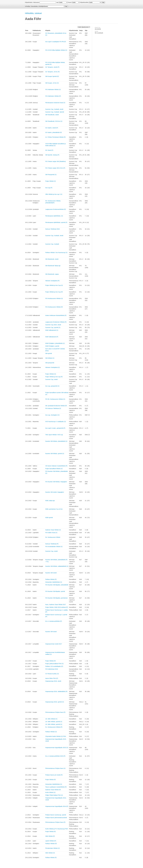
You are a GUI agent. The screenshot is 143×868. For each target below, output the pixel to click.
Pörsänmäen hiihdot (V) (53, 848)
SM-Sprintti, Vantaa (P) (52, 155)
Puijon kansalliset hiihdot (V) (54, 469)
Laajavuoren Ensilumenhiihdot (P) (56, 209)
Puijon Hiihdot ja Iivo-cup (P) (54, 377)
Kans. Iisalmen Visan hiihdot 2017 (56, 604)
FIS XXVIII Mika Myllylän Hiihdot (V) (56, 50)
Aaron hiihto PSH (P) (52, 678)
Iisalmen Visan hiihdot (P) (53, 790)
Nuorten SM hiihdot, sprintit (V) (55, 454)
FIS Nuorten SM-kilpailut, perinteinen (56, 598)
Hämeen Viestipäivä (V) (52, 367)
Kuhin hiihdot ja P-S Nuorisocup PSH (57, 829)
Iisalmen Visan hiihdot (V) (53, 530)
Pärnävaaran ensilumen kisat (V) (55, 103)
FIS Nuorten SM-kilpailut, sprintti (55, 591)
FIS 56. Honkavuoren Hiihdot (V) (55, 399)
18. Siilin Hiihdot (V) (51, 719)
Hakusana (36, 2)
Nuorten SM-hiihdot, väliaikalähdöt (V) (57, 566)
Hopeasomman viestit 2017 (54, 644)
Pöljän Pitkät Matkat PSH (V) (54, 795)
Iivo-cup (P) (49, 188)
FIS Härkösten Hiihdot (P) (53, 96)
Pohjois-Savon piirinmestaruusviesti (56, 818)
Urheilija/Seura (43, 6)
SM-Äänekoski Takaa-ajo (53, 266)
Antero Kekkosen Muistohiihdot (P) (56, 315)
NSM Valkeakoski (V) (52, 330)
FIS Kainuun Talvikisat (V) (53, 408)
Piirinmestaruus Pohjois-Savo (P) (55, 712)
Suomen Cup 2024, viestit (53, 325)
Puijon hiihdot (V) (51, 181)
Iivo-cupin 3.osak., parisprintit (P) (55, 428)
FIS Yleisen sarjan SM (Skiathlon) (56, 161)
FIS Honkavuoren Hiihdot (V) (54, 298)
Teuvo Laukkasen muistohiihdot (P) (56, 787)
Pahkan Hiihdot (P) (51, 844)
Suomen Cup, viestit (51, 379)
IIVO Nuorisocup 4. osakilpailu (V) (56, 422)
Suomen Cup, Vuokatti (52, 244)
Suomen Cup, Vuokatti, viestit (54, 109)
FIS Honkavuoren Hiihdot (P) (54, 307)
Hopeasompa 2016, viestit (53, 681)
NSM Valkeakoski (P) (52, 337)
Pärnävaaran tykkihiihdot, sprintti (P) (56, 222)
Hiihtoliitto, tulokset (33, 13)
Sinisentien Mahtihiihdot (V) (54, 582)
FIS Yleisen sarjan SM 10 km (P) (55, 168)
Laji (57, 2)
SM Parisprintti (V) (51, 175)
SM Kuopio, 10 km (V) (52, 83)
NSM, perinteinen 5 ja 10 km (54, 509)
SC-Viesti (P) (49, 150)
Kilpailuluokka (84, 2)
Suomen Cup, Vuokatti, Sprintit (55, 112)
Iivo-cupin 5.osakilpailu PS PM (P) (56, 42)
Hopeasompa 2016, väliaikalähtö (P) (56, 691)
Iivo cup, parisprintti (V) (52, 386)
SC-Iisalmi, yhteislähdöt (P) (54, 132)
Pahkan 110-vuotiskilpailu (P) (54, 666)
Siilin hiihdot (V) (50, 853)
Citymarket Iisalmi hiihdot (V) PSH (56, 736)
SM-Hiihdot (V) (50, 358)
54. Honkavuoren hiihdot (53, 537)
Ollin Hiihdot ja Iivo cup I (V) (54, 194)
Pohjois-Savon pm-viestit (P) (54, 775)
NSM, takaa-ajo (50, 501)
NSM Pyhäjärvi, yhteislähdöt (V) (55, 343)
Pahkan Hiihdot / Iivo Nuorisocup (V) (56, 252)
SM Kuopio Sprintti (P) (52, 76)
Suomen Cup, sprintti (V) (53, 327)
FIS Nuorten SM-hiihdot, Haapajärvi (56, 482)
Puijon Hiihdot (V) (51, 374)
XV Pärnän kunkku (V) (52, 674)
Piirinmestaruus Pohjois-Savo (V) (55, 768)
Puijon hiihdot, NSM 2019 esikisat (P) (57, 607)
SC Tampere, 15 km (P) (52, 72)
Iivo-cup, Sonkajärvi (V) (52, 415)
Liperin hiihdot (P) (51, 841)
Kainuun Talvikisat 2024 (52, 229)
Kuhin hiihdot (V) (50, 792)
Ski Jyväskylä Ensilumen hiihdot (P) (56, 406)
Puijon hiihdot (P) (51, 661)
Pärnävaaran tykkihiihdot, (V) (54, 216)
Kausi (70, 2)
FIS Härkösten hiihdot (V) (53, 89)
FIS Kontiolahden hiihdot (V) (54, 546)
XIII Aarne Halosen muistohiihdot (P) (56, 466)
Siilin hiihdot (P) (50, 836)
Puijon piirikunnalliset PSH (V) (54, 664)
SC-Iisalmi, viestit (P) (52, 128)
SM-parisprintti (50, 363)
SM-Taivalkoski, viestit (52, 115)
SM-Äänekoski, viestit (52, 259)
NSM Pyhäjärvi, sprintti (52, 346)
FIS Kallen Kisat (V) (51, 533)
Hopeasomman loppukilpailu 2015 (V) (57, 748)
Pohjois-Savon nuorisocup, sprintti (56, 815)
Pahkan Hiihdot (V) (51, 732)
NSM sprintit (49, 518)
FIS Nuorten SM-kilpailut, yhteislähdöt (57, 585)
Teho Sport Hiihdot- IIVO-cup (54, 435)
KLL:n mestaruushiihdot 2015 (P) (55, 756)
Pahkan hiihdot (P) (51, 579)
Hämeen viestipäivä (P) (52, 281)
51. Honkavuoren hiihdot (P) (54, 727)
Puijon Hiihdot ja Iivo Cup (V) (54, 285)
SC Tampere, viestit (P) (52, 67)
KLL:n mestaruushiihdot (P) (54, 621)
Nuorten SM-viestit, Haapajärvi (55, 492)
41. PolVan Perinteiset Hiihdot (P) (55, 137)
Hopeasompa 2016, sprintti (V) (55, 702)
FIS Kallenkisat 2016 (52, 669)
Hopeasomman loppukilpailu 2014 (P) (57, 806)
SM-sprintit (49, 353)
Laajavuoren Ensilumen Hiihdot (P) (56, 322)
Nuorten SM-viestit (51, 573)
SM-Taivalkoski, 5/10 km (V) (54, 121)
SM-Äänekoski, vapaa (52, 274)
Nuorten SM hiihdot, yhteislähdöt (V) (56, 441)
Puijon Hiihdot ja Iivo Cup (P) (54, 292)
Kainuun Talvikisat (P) (52, 544)
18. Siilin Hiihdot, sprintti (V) (54, 722)
